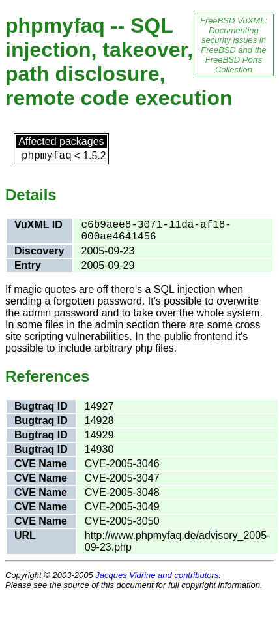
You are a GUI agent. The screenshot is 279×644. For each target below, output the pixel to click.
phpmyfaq (47, 156)
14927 (99, 406)
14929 (99, 435)
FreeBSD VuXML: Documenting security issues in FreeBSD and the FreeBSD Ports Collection (234, 45)
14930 (99, 449)
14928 (99, 421)
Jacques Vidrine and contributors (157, 575)
